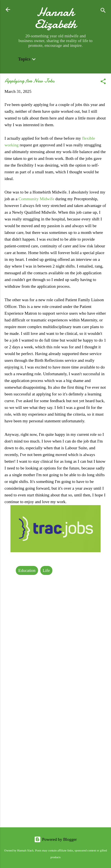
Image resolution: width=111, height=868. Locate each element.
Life (46, 570)
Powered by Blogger (55, 839)
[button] (103, 82)
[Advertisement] (55, 763)
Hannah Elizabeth (55, 18)
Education (27, 570)
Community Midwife (36, 199)
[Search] (103, 11)
